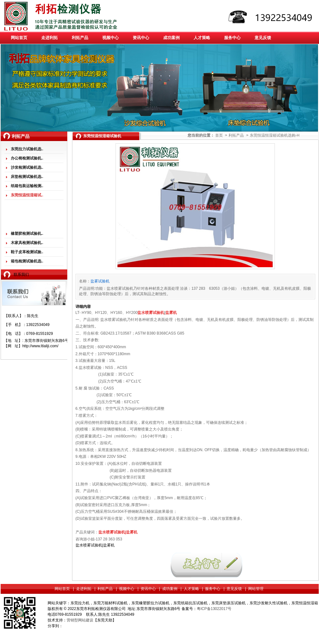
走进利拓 (84, 589)
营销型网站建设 (80, 620)
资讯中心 (148, 589)
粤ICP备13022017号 (214, 609)
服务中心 (213, 589)
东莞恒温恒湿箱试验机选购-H (275, 135)
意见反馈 (234, 589)
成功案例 (170, 589)
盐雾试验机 (100, 281)
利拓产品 (237, 135)
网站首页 (62, 589)
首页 (219, 135)
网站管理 (256, 589)
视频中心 (127, 589)
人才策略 (191, 589)
